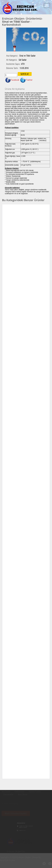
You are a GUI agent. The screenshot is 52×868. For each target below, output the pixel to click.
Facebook (12, 80)
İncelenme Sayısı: (16, 64)
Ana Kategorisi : (21, 56)
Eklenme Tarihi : (17, 68)
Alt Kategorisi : (16, 60)
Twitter (26, 80)
